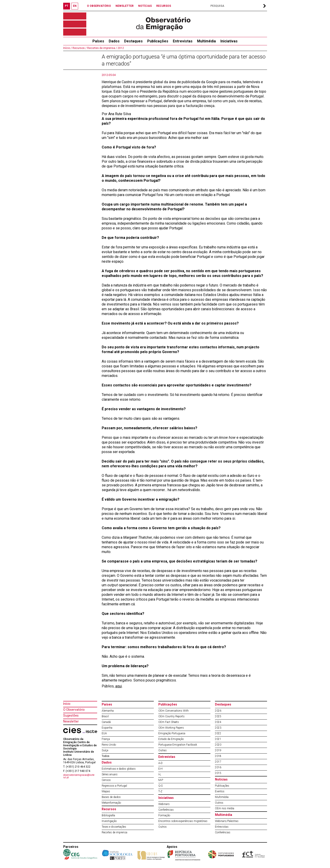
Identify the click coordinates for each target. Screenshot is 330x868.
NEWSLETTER (125, 6)
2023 (218, 728)
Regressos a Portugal (114, 786)
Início (67, 704)
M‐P (161, 780)
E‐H (161, 769)
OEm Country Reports (171, 716)
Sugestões (71, 715)
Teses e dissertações (114, 827)
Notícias (221, 779)
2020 (218, 745)
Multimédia (206, 41)
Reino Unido (109, 745)
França (106, 739)
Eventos (220, 791)
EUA (104, 733)
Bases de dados (111, 797)
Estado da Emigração (171, 739)
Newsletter (71, 721)
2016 (218, 767)
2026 (218, 711)
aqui (119, 686)
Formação (164, 815)
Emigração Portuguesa (172, 733)
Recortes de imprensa (114, 832)
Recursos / (79, 48)
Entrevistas (183, 41)
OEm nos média (225, 808)
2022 (218, 733)
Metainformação (111, 803)
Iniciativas (229, 41)
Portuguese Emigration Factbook (178, 745)
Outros (163, 827)
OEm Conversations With (173, 711)
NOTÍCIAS (145, 6)
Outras (163, 750)
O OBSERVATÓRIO (99, 6)
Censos (106, 780)
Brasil (105, 716)
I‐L (160, 774)
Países (107, 704)
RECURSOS (164, 6)
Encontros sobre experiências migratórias (183, 821)
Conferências (166, 810)
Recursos (109, 809)
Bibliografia (108, 815)
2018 (218, 756)
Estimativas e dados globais (119, 769)
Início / (67, 48)
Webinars (164, 804)
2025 (218, 716)
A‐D (161, 763)
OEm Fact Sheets (169, 722)
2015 (218, 773)
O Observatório (74, 710)
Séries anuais (110, 774)
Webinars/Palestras (227, 821)
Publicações (158, 41)
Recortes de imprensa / (102, 48)
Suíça (105, 750)
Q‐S (161, 786)
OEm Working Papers (171, 728)
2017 (218, 762)
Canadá (106, 722)
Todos (106, 756)
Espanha (107, 728)
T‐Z (160, 791)
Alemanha (108, 711)
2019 (218, 750)
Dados (114, 41)
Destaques (133, 41)
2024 (218, 722)
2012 (120, 48)
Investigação (109, 821)
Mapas (106, 791)
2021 (218, 739)
